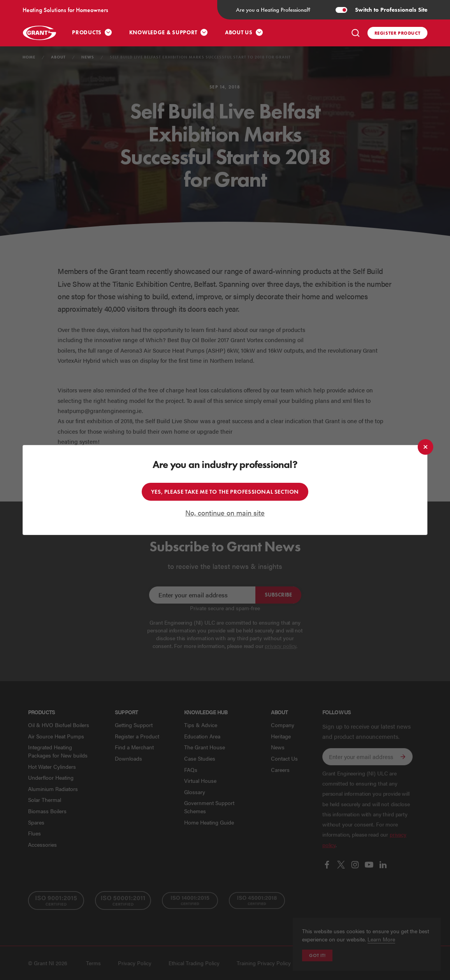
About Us (239, 33)
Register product (398, 33)
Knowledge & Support (163, 33)
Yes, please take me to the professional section (225, 492)
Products (87, 33)
